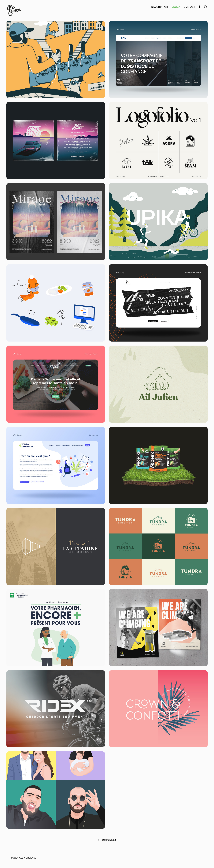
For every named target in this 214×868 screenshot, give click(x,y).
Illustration (160, 7)
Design (176, 7)
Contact (189, 7)
